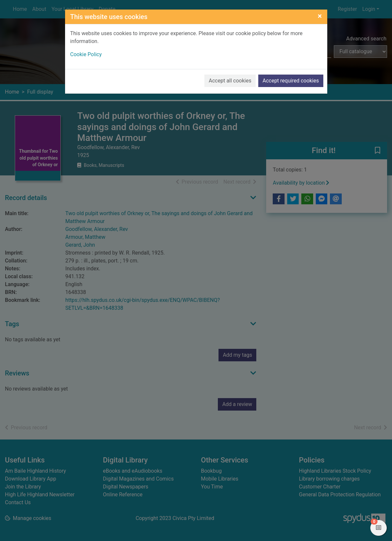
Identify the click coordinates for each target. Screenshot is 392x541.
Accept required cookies (291, 81)
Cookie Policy (86, 54)
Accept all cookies (230, 81)
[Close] (320, 16)
